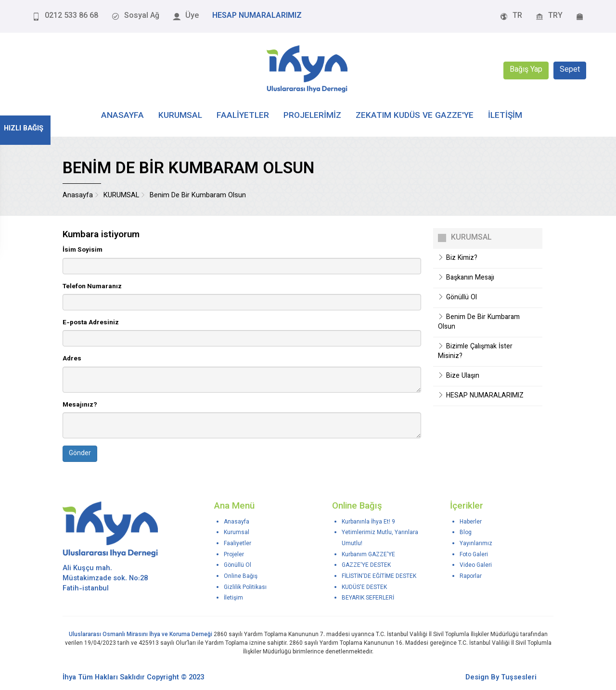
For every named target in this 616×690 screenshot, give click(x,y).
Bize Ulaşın (459, 376)
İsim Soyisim (83, 250)
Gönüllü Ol (457, 298)
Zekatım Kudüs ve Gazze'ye (415, 116)
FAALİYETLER (243, 116)
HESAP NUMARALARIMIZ (481, 396)
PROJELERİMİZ (312, 116)
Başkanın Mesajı (466, 278)
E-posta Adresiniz (91, 323)
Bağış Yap (526, 70)
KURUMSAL (180, 116)
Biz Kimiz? (458, 258)
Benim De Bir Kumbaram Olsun (479, 322)
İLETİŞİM (505, 116)
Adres (72, 359)
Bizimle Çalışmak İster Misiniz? (475, 352)
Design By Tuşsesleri (501, 678)
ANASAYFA (122, 116)
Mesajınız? (80, 405)
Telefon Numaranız (92, 287)
